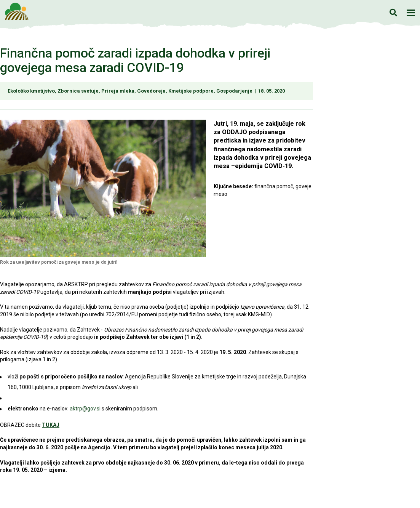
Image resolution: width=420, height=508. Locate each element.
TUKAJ (51, 425)
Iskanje (393, 12)
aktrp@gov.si (85, 409)
